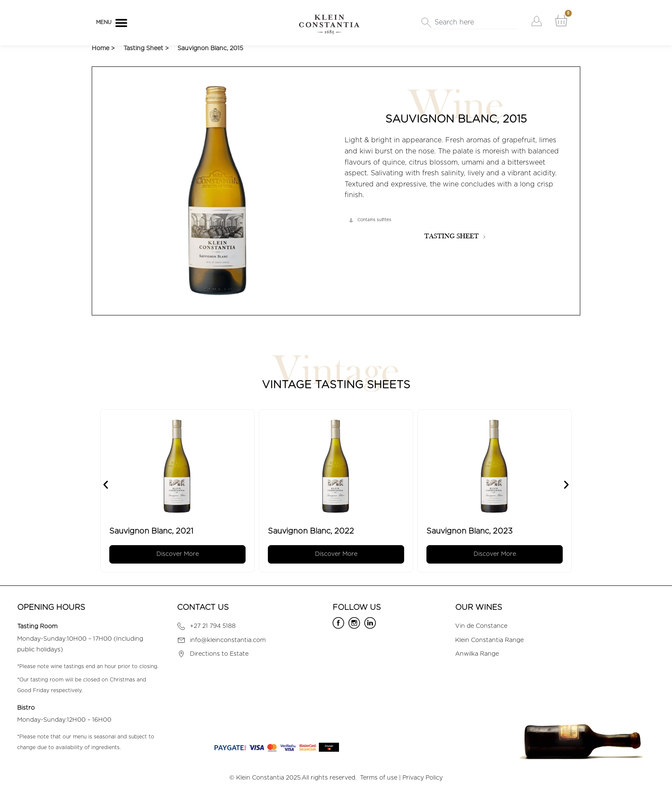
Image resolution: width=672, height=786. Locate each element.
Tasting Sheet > (146, 48)
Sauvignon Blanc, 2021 (155, 531)
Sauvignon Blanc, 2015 (210, 48)
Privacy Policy (423, 778)
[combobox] (469, 23)
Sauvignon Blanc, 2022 (315, 531)
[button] (121, 22)
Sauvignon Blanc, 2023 (473, 531)
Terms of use (379, 778)
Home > (103, 48)
